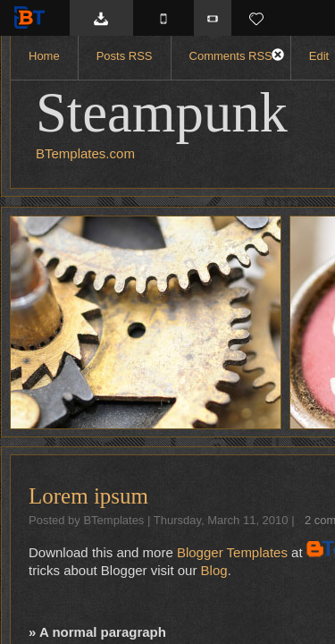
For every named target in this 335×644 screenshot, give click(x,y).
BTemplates (33, 17)
